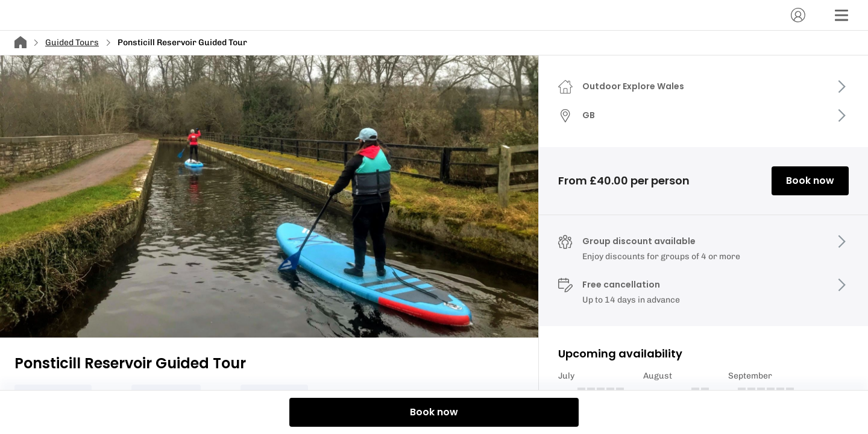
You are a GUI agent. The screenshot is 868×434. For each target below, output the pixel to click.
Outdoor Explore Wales (633, 86)
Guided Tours (72, 42)
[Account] (798, 15)
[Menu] (841, 15)
